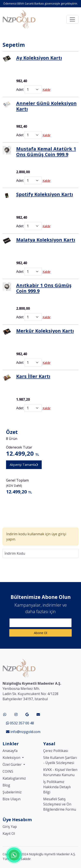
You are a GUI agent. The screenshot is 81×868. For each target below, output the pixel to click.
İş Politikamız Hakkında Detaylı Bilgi (57, 787)
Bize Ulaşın (12, 799)
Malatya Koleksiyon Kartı (46, 240)
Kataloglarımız (14, 778)
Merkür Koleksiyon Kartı (45, 331)
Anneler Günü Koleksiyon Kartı (46, 106)
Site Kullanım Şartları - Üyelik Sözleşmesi (60, 760)
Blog (6, 785)
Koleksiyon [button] (12, 758)
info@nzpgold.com (23, 732)
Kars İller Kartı (33, 376)
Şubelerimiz (12, 792)
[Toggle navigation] (72, 19)
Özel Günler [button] (13, 764)
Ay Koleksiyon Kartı (39, 58)
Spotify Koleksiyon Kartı (45, 194)
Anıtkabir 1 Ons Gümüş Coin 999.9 (44, 288)
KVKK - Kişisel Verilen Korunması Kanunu (60, 772)
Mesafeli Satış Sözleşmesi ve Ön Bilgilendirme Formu (60, 804)
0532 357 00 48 (20, 723)
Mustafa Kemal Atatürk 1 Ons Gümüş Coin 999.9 (46, 151)
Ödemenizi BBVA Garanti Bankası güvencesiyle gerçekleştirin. (40, 4)
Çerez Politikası (56, 751)
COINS (8, 771)
